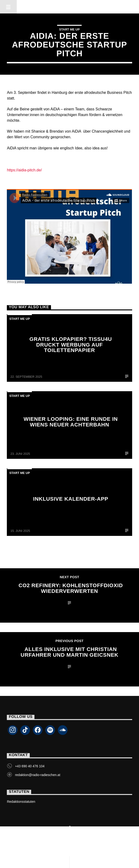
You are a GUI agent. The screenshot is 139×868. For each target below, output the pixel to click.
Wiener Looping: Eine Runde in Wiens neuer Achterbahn (71, 422)
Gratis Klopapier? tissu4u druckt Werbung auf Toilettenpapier (71, 345)
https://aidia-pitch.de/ (24, 170)
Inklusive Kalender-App (71, 499)
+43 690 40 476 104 (30, 766)
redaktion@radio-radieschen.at (38, 775)
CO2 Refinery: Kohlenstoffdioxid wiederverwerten (71, 588)
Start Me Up (69, 29)
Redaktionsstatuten (21, 802)
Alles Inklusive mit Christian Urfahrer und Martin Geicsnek (69, 652)
